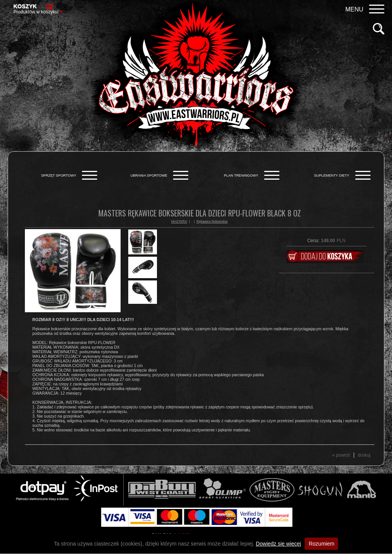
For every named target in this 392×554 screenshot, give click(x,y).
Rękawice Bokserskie (212, 221)
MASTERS (179, 221)
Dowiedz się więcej (278, 544)
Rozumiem (321, 544)
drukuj (364, 455)
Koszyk (25, 6)
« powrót (341, 455)
